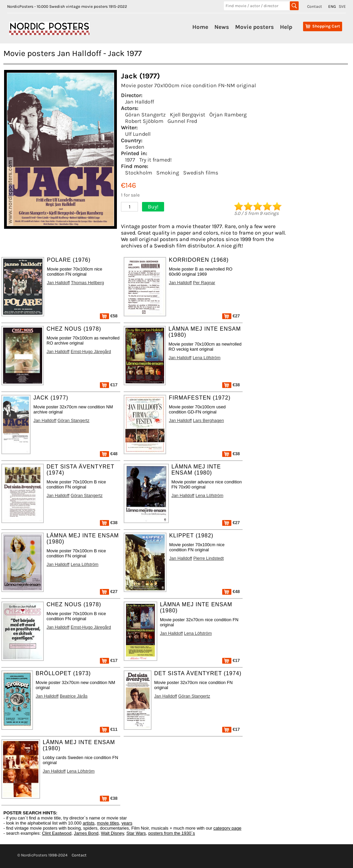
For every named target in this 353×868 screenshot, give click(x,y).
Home (200, 27)
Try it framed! (155, 160)
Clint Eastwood (57, 833)
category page (227, 828)
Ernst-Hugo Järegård (91, 352)
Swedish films (201, 173)
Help (286, 27)
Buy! (153, 207)
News (222, 27)
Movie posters (254, 27)
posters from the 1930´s (172, 833)
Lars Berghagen (208, 420)
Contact (315, 6)
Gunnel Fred (182, 121)
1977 (130, 160)
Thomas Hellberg (87, 283)
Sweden (135, 147)
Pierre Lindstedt (209, 558)
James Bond (86, 833)
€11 (109, 729)
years (127, 823)
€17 (109, 385)
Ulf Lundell (138, 134)
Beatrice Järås (74, 696)
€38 (231, 385)
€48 (109, 454)
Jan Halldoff (139, 102)
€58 (109, 316)
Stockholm (139, 173)
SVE (342, 6)
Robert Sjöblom (144, 121)
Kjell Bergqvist (188, 115)
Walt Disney (112, 833)
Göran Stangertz (145, 115)
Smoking (168, 173)
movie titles (108, 823)
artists (89, 823)
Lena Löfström (207, 358)
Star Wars (136, 833)
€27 (231, 316)
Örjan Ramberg (228, 115)
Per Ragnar (204, 283)
